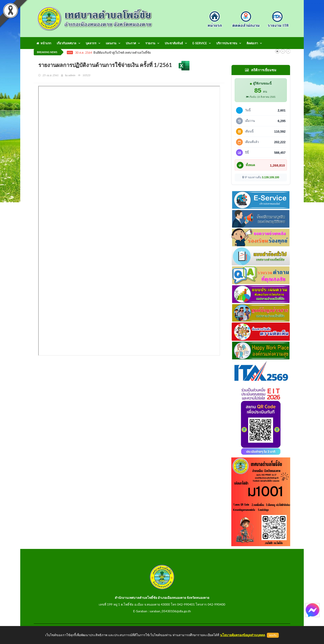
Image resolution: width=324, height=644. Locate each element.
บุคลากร (91, 43)
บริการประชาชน (227, 43)
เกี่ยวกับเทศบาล (66, 43)
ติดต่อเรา (252, 43)
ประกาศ (131, 43)
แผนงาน (111, 43)
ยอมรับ (273, 635)
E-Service (200, 43)
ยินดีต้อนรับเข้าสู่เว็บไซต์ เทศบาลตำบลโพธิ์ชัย (122, 53)
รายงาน (150, 43)
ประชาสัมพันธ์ (174, 43)
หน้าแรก (44, 43)
